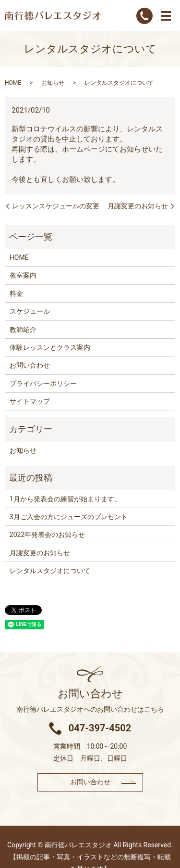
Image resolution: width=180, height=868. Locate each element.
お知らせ (53, 83)
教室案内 (23, 275)
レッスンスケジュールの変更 (56, 206)
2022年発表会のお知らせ (47, 535)
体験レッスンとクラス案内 (50, 347)
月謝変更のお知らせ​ (138, 206)
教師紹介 (23, 330)
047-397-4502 (100, 728)
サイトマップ (30, 401)
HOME (13, 83)
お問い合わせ (30, 365)
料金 (16, 294)
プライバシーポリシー (43, 383)
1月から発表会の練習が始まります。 (65, 499)
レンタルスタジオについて (50, 571)
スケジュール (30, 311)
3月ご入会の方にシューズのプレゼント (69, 517)
